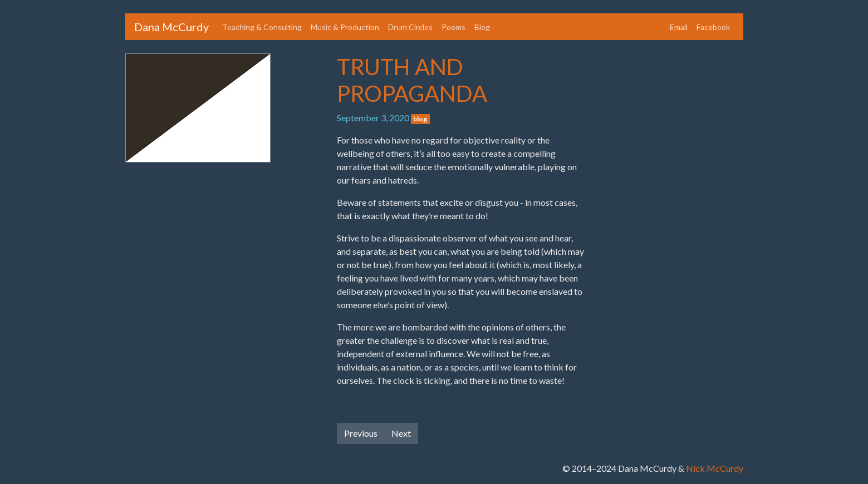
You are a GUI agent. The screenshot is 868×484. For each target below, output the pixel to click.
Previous (361, 433)
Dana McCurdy (171, 27)
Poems (453, 27)
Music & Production (345, 27)
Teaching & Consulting (262, 27)
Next (401, 433)
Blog (482, 27)
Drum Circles (410, 27)
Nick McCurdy (715, 468)
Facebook (713, 27)
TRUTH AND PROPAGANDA (412, 80)
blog (420, 119)
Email (679, 27)
